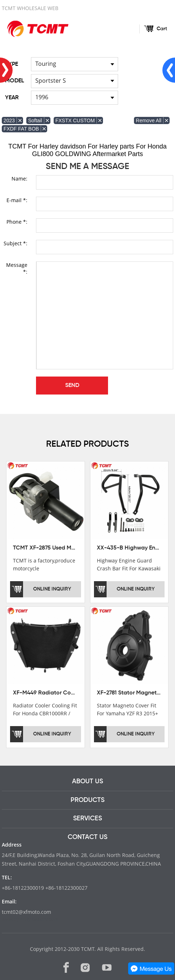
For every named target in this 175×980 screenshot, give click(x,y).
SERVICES (87, 819)
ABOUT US (87, 781)
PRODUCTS (87, 800)
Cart (162, 29)
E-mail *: (17, 200)
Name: (19, 179)
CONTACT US (87, 837)
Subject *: (15, 243)
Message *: (17, 268)
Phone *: (17, 222)
